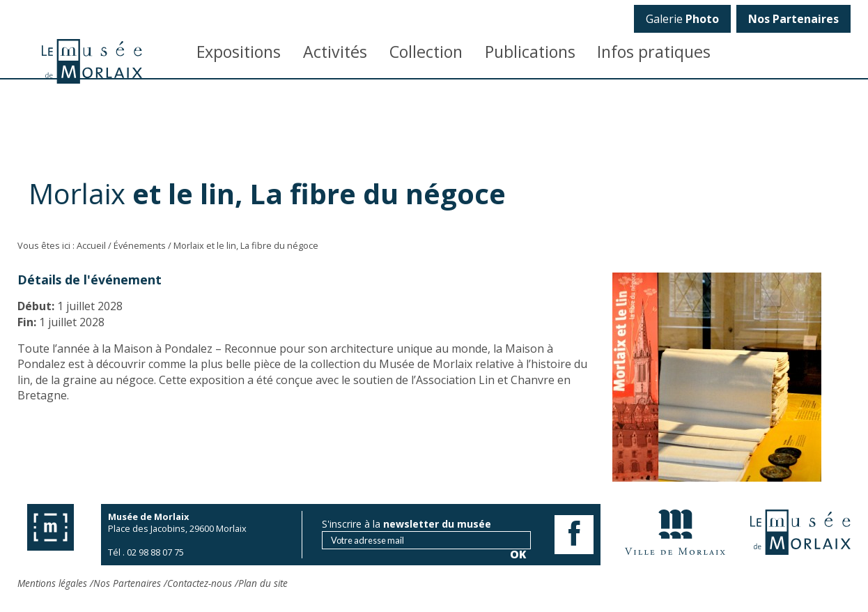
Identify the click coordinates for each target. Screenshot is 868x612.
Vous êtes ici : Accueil (62, 245)
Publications (530, 52)
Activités (335, 52)
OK (831, 241)
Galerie (682, 19)
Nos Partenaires (127, 583)
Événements (140, 245)
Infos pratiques (654, 52)
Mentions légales (52, 583)
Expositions (239, 52)
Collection (426, 52)
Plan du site (263, 583)
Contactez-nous (200, 583)
